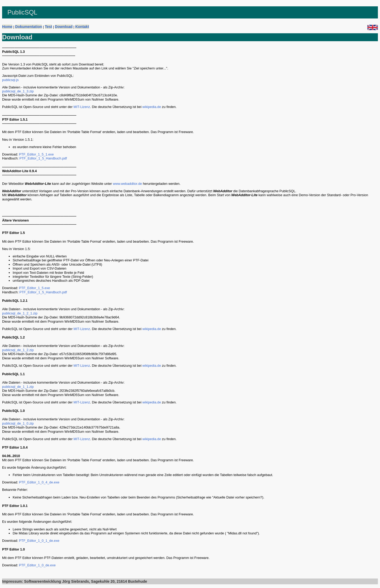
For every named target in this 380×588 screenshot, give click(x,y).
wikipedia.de (152, 107)
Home (7, 27)
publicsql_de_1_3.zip (18, 91)
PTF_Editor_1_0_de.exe (37, 565)
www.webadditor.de (127, 184)
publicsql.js (10, 80)
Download (64, 27)
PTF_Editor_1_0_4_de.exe (39, 482)
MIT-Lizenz (82, 107)
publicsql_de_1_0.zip (18, 423)
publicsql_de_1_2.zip (18, 350)
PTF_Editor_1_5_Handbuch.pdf (43, 158)
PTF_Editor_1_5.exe (34, 288)
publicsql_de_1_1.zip (18, 387)
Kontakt (82, 27)
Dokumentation (28, 27)
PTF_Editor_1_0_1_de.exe (39, 541)
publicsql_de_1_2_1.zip (20, 313)
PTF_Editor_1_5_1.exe (36, 154)
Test (49, 27)
